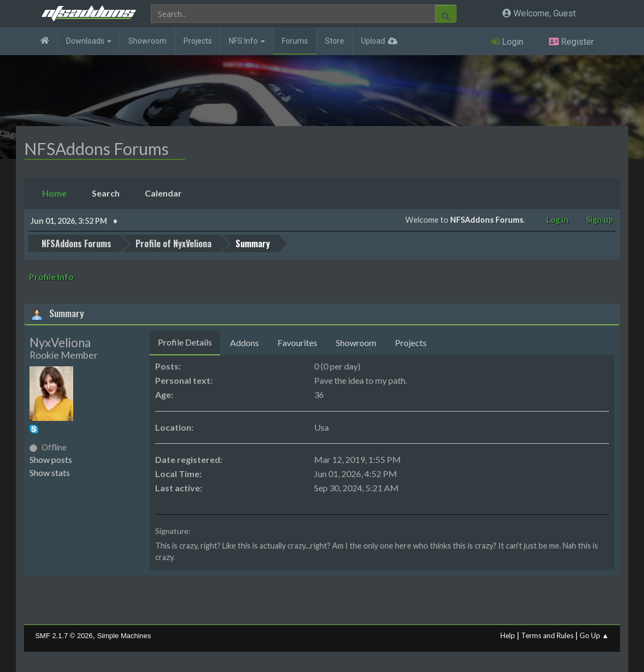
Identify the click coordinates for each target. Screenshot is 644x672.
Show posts (51, 458)
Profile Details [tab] (185, 341)
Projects (198, 41)
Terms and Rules (547, 634)
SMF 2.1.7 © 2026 (64, 635)
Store (335, 41)
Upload (373, 41)
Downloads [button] (89, 41)
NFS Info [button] (247, 41)
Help (508, 634)
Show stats (50, 471)
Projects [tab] (411, 341)
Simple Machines (124, 635)
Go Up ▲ (594, 634)
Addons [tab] (244, 341)
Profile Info (51, 275)
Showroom (147, 41)
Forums (295, 41)
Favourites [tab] (297, 341)
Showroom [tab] (356, 341)
